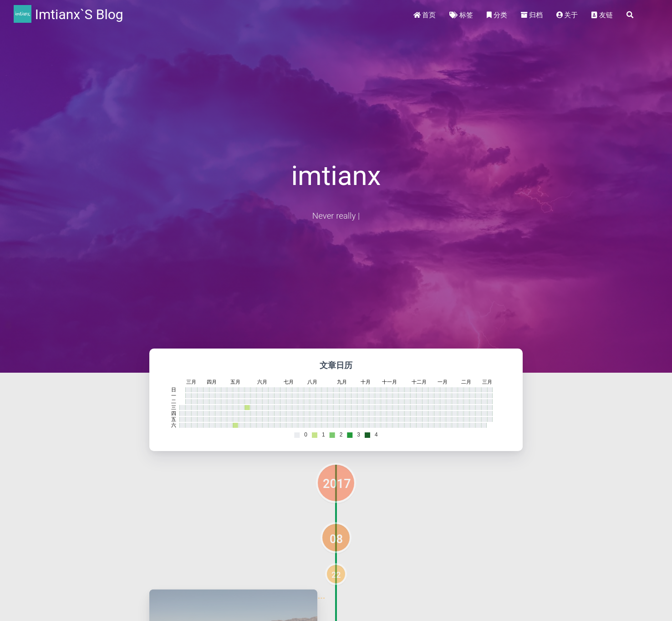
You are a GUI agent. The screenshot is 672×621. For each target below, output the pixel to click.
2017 (337, 484)
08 (336, 539)
